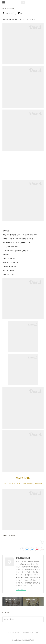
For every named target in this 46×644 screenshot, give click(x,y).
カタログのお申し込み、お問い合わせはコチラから (23, 484)
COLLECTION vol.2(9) (9, 535)
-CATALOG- (23, 478)
